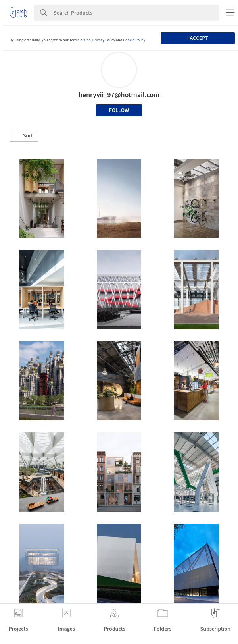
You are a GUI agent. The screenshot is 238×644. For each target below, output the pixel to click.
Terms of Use (80, 40)
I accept (198, 38)
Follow (119, 110)
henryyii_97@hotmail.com (119, 95)
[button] (24, 136)
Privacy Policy (104, 40)
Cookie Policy (134, 40)
